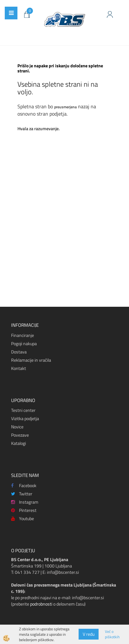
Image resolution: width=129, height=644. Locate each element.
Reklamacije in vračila (31, 360)
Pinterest (24, 510)
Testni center (23, 410)
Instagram (25, 502)
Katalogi (19, 443)
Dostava (19, 352)
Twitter (22, 494)
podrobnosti (41, 604)
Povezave (20, 435)
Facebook (24, 485)
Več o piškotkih (112, 634)
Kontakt (19, 368)
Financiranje (23, 335)
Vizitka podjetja (25, 418)
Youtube (23, 518)
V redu (89, 634)
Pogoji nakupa (24, 343)
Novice (17, 427)
